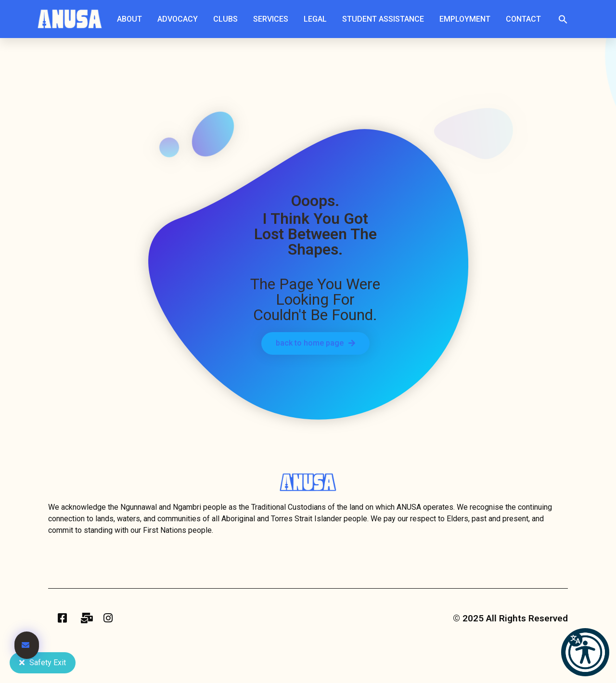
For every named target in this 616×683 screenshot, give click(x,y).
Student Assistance (385, 19)
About (132, 19)
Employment (467, 19)
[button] (563, 19)
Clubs (228, 19)
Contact (523, 19)
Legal (318, 19)
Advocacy (180, 19)
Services (273, 19)
